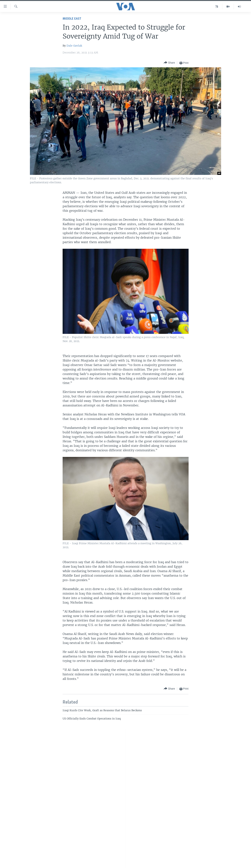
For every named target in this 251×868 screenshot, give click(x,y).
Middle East (72, 19)
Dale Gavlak (74, 46)
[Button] (169, 63)
